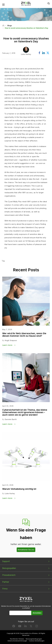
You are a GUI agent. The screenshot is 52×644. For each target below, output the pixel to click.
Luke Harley (10, 493)
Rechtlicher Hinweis (17, 639)
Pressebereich (9, 575)
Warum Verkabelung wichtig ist (19, 489)
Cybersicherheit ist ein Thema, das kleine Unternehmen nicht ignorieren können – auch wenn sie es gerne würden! (25, 412)
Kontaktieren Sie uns (26, 550)
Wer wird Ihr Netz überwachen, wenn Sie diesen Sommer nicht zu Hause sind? (24, 335)
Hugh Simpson (11, 340)
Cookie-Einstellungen (37, 641)
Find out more (15, 255)
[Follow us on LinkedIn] (25, 627)
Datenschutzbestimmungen (17, 641)
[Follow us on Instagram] (37, 627)
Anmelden (37, 613)
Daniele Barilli (11, 419)
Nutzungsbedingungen (34, 639)
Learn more (7, 345)
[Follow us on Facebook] (14, 627)
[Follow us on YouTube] (20, 627)
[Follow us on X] (31, 627)
